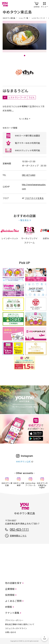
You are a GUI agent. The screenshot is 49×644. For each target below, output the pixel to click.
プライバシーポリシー (14, 620)
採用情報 (10, 595)
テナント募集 (12, 613)
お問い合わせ (11, 632)
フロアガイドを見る (34, 198)
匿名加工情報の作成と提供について (20, 624)
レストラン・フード (38, 18)
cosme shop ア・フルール (30, 484)
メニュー (44, 4)
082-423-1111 (19, 530)
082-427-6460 (29, 175)
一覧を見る (24, 220)
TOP (44, 638)
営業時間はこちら (18, 536)
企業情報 (10, 589)
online (37, 4)
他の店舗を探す (13, 583)
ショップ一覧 (23, 18)
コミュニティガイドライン (16, 628)
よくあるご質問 (13, 601)
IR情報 (8, 607)
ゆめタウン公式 (23, 462)
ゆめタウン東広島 (9, 18)
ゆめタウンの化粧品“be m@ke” (42, 485)
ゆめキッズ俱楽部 (19, 484)
